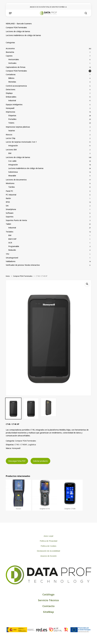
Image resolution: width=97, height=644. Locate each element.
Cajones (9, 56)
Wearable (12, 176)
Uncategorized (12, 258)
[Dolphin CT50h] (70, 493)
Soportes (10, 217)
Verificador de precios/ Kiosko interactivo (23, 265)
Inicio (8, 276)
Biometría (10, 52)
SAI (7, 206)
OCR (10, 243)
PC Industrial (11, 195)
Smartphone (11, 209)
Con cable (12, 161)
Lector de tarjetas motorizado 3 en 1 (21, 142)
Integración (13, 146)
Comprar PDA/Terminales (16, 27)
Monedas (12, 82)
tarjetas (12, 131)
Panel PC (9, 191)
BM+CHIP (12, 239)
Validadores (11, 261)
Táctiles (12, 187)
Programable (14, 246)
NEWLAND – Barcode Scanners (19, 24)
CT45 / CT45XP (21, 445)
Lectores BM (11, 150)
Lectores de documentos (16, 180)
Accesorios (10, 48)
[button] (10, 13)
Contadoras (11, 74)
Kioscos (9, 135)
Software (10, 213)
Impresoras (10, 112)
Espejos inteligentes (14, 104)
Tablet (8, 224)
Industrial (12, 100)
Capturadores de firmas (16, 67)
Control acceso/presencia (16, 86)
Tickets (11, 123)
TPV (8, 254)
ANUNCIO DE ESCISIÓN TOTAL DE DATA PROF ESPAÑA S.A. (48, 7)
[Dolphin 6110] (45, 493)
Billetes (11, 78)
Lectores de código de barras (18, 31)
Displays (9, 93)
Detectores (11, 89)
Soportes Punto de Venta (16, 220)
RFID (8, 202)
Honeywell (10, 108)
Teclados (10, 232)
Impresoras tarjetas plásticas (18, 127)
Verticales (12, 63)
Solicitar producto (40, 461)
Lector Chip (11, 138)
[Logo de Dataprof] (48, 584)
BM (10, 153)
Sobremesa (13, 172)
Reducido (12, 250)
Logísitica (32, 445)
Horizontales (14, 59)
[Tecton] (18, 493)
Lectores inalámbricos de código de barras (23, 35)
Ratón (8, 198)
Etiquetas (12, 115)
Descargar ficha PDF (17, 461)
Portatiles (12, 119)
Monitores (10, 183)
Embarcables (11, 97)
